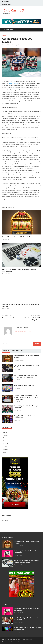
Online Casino (7, 444)
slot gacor (5, 520)
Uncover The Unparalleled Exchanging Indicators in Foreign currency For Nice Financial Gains (26, 397)
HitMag (19, 642)
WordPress (12, 642)
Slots (4, 452)
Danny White (17, 45)
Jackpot (5, 441)
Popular (6, 351)
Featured (6, 435)
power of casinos (13, 83)
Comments (15, 351)
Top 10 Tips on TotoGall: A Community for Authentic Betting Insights (27, 561)
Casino (4, 36)
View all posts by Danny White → (24, 331)
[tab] (6, 351)
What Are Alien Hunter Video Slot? (25, 385)
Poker (5, 447)
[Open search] (39, 30)
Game (5, 438)
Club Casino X (14, 10)
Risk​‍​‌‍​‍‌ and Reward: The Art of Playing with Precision (19, 237)
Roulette (6, 450)
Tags (23, 351)
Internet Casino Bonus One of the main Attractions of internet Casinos (26, 376)
